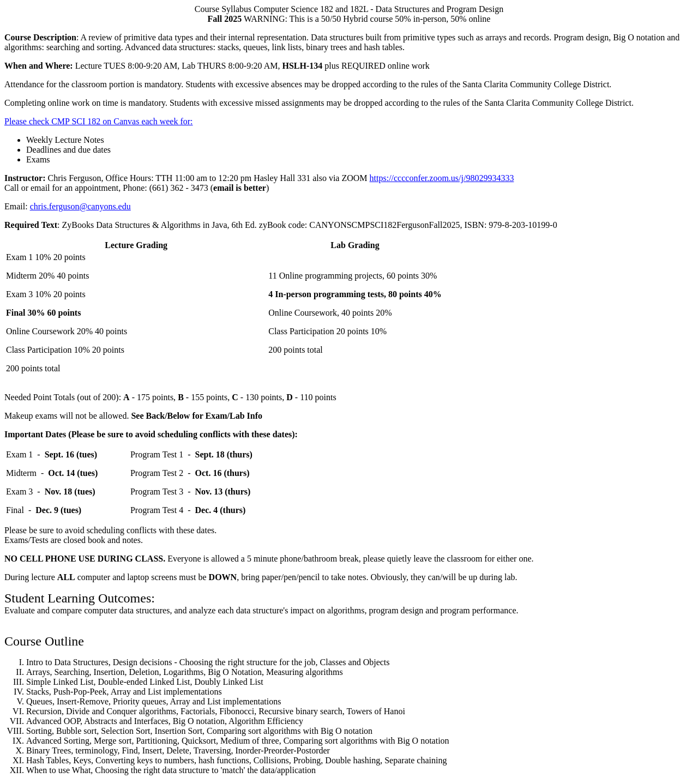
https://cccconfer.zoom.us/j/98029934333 (442, 178)
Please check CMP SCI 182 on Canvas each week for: (99, 121)
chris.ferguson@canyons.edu (80, 206)
